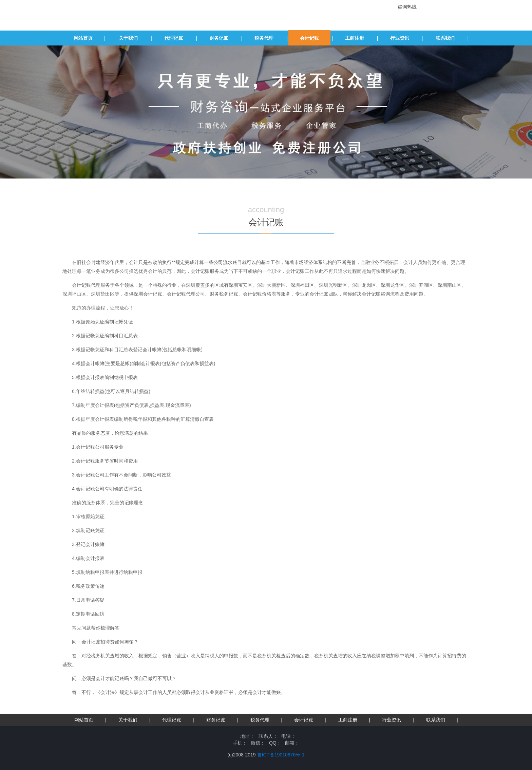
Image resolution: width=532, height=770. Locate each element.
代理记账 (174, 38)
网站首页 (83, 38)
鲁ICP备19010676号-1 (281, 755)
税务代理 (264, 38)
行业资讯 (400, 38)
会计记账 (309, 38)
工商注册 (355, 38)
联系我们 (445, 38)
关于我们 (128, 38)
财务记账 (219, 38)
